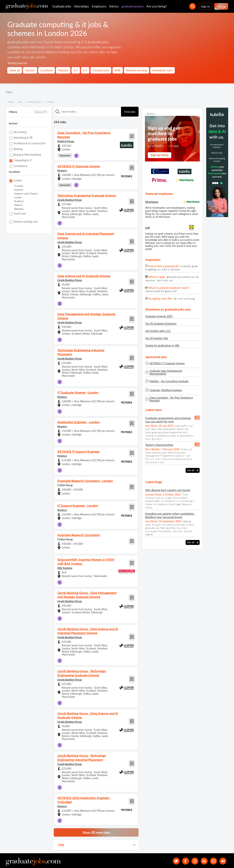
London (18, 197)
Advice (114, 6)
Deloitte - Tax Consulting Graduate (169, 381)
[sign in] (223, 850)
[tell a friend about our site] (213, 850)
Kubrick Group (66, 141)
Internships (81, 6)
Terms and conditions (74, 860)
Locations (47, 70)
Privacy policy (53, 860)
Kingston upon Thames (26, 194)
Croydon (19, 186)
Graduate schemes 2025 (159, 316)
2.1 (76, 70)
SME (118, 70)
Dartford (19, 190)
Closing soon (101, 70)
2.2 (85, 70)
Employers (99, 6)
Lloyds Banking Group (70, 199)
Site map (10, 860)
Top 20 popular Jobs (157, 338)
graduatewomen (133, 6)
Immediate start (163, 70)
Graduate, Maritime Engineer (166, 390)
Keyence (62, 170)
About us (23, 860)
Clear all (41, 112)
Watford (18, 205)
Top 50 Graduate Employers (161, 324)
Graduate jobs (62, 6)
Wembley (19, 209)
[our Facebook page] (183, 850)
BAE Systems (65, 560)
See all (193, 470)
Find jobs (130, 112)
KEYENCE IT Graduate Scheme (167, 363)
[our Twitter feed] (173, 850)
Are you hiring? (157, 6)
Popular (63, 70)
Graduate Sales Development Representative (166, 372)
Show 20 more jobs (96, 821)
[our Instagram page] (193, 850)
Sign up (221, 6)
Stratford (19, 201)
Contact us (37, 860)
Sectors (30, 70)
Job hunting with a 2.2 (158, 331)
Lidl (147, 228)
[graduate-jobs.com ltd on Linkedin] (203, 850)
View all (15, 70)
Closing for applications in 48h (162, 345)
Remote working (137, 70)
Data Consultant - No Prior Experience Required (171, 399)
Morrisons (152, 202)
